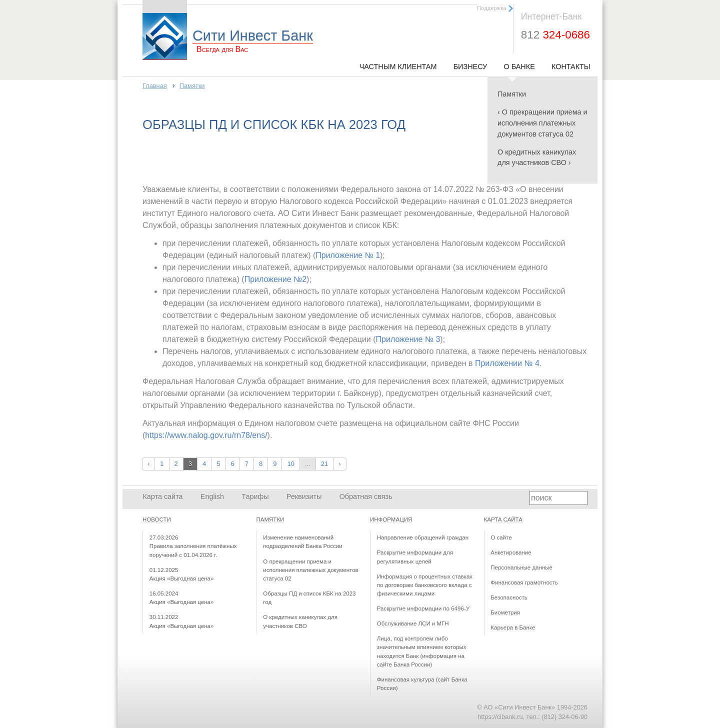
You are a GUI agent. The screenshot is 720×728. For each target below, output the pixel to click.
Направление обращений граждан (423, 537)
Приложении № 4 (507, 363)
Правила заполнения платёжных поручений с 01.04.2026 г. (193, 546)
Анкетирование (511, 552)
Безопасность (509, 597)
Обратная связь (366, 496)
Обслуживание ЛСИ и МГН (413, 623)
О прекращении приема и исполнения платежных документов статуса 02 (310, 570)
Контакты (571, 66)
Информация (391, 519)
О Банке (519, 66)
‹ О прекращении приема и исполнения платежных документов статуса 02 (542, 123)
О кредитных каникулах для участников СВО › (537, 157)
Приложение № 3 (408, 339)
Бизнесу (470, 66)
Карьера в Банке (513, 627)
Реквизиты (304, 496)
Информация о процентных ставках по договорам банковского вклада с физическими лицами (425, 585)
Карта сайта (162, 496)
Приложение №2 (275, 279)
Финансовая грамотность (524, 582)
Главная (155, 86)
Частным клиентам (398, 66)
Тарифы (255, 496)
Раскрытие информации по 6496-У (423, 608)
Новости (157, 519)
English (212, 496)
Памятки (512, 94)
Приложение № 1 (348, 255)
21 (324, 464)
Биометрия (505, 612)
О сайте (501, 537)
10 (290, 464)
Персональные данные (521, 567)
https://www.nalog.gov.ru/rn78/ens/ (206, 435)
